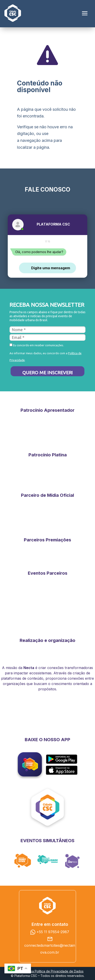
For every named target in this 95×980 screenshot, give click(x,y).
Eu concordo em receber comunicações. (37, 345)
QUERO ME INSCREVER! (47, 372)
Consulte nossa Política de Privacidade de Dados (47, 971)
